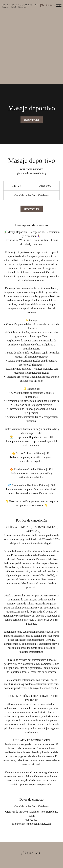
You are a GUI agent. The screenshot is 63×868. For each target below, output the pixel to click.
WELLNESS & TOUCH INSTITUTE (22, 5)
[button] (59, 5)
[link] (32, 120)
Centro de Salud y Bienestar (14, 7)
